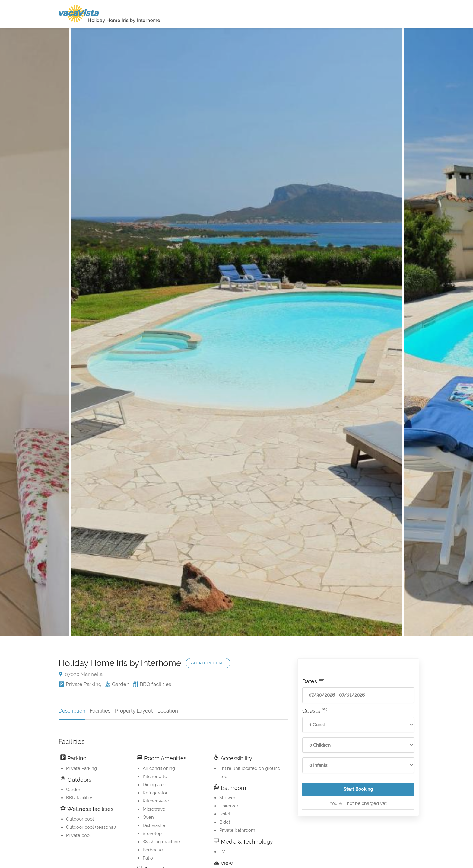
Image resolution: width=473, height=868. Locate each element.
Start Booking (379, 791)
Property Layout (134, 711)
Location (168, 711)
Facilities (100, 711)
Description (72, 711)
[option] (237, 332)
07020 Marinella (81, 674)
